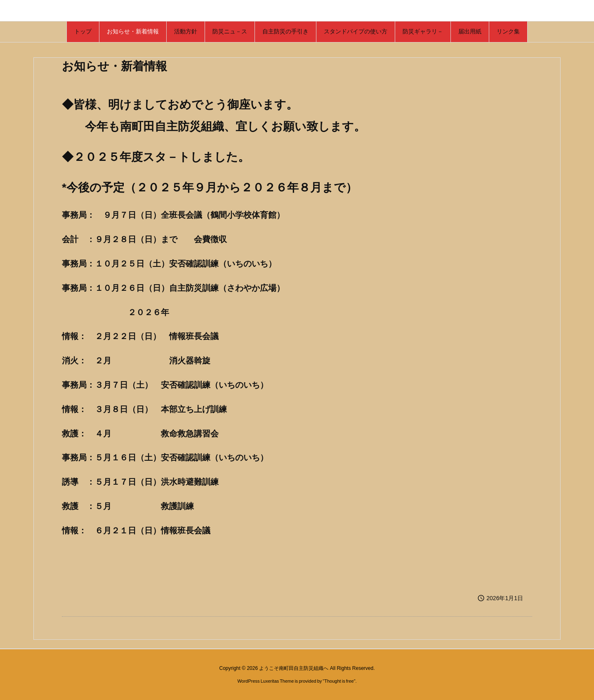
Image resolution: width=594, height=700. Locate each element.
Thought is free (339, 681)
